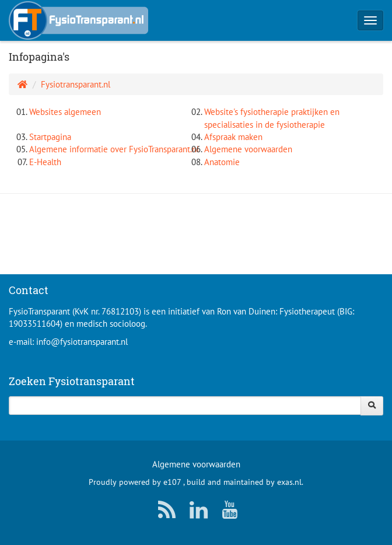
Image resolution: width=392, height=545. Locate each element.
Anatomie (222, 162)
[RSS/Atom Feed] (164, 513)
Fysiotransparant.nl (76, 84)
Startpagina (50, 137)
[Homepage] (22, 84)
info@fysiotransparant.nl (82, 342)
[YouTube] (228, 513)
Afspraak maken (233, 137)
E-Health (45, 162)
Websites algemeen (65, 112)
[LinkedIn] (196, 513)
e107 (172, 482)
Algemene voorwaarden (248, 149)
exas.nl (289, 482)
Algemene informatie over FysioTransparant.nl (114, 149)
